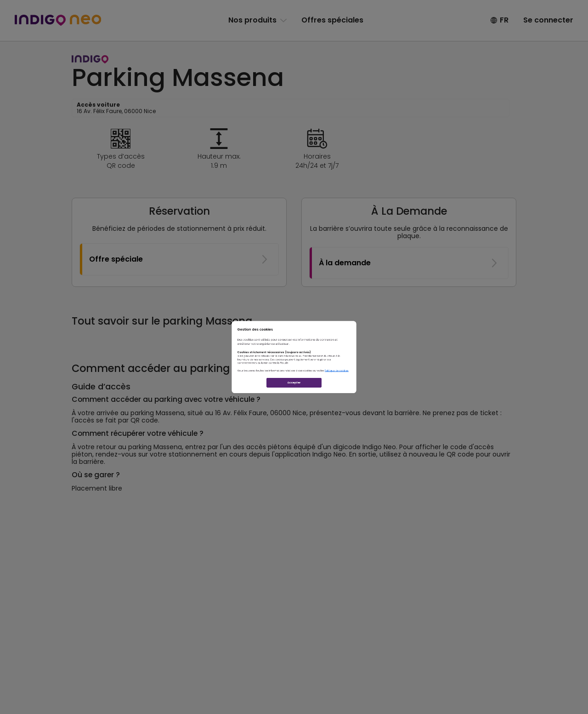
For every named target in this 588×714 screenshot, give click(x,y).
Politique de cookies (407, 393)
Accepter (294, 425)
